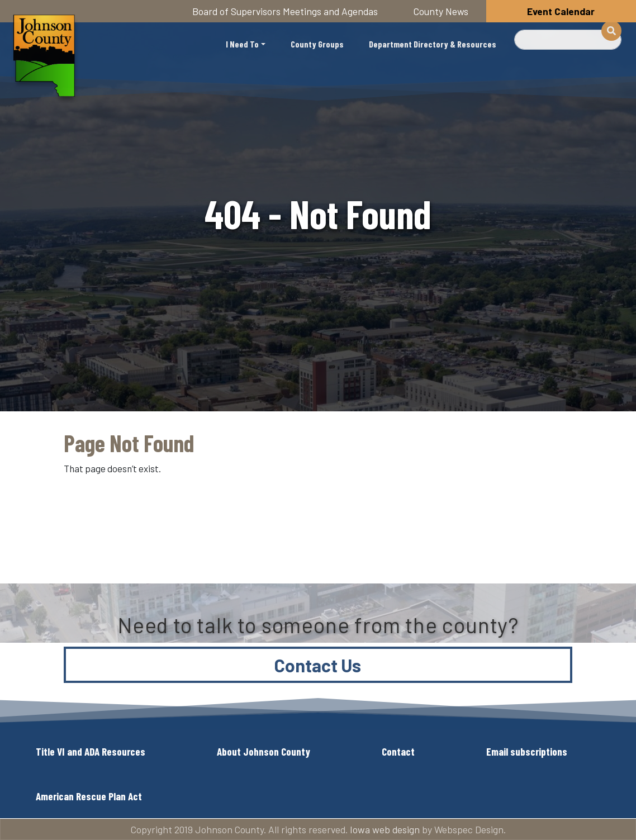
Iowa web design (385, 829)
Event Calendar (561, 11)
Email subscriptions (527, 751)
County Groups (317, 44)
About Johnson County (264, 751)
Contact (398, 751)
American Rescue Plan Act (89, 796)
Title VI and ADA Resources (91, 751)
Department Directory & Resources (433, 44)
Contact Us (318, 665)
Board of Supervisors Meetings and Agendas (285, 11)
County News (441, 11)
